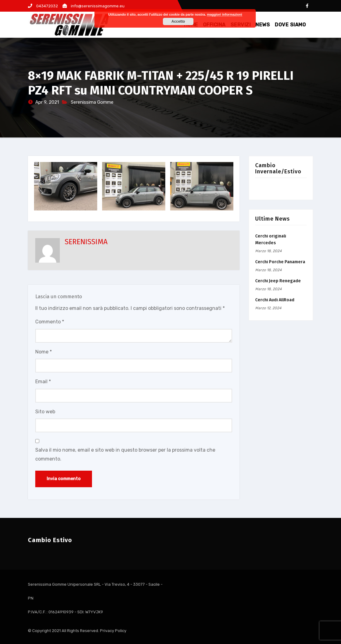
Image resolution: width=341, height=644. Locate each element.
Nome (44, 352)
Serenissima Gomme (92, 102)
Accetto (178, 21)
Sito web (45, 412)
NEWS (263, 25)
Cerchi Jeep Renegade (278, 281)
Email (43, 382)
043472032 (43, 6)
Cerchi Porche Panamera (280, 262)
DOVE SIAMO (290, 25)
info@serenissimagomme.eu (94, 6)
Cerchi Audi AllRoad (275, 300)
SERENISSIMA (86, 242)
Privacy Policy (113, 631)
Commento (50, 322)
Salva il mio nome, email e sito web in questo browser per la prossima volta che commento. (125, 454)
